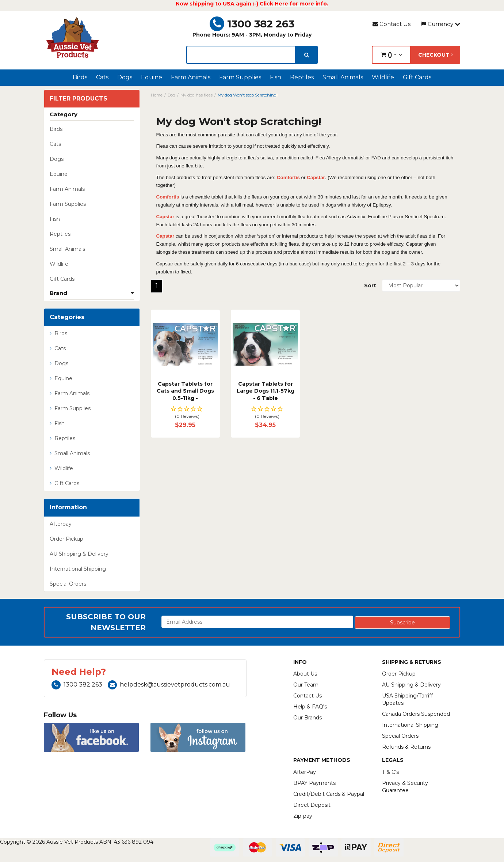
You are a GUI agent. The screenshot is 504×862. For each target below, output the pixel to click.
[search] (307, 55)
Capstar (316, 177)
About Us (305, 674)
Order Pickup (66, 539)
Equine (152, 77)
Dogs (125, 77)
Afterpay (61, 524)
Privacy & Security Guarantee (405, 787)
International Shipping (78, 569)
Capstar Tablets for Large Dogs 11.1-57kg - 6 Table (266, 391)
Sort (370, 286)
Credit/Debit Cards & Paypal (329, 794)
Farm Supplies (240, 77)
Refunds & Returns (406, 747)
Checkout (436, 55)
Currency (440, 24)
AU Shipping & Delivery (79, 554)
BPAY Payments (314, 783)
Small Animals (343, 77)
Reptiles (302, 77)
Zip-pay (303, 816)
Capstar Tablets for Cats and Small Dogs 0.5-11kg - (185, 391)
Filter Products (79, 99)
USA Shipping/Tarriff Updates (407, 699)
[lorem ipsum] (241, 55)
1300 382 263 (252, 24)
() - (391, 55)
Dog (171, 95)
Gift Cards (417, 77)
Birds (80, 77)
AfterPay (305, 772)
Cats (102, 77)
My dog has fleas (196, 95)
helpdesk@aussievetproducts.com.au (169, 685)
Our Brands (308, 718)
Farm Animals (191, 77)
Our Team (306, 685)
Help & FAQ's (310, 707)
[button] (185, 413)
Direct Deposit (312, 805)
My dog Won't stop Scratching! (248, 95)
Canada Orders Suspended (416, 714)
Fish (276, 77)
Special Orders (68, 584)
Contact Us (392, 24)
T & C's (390, 772)
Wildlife (383, 77)
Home (157, 95)
